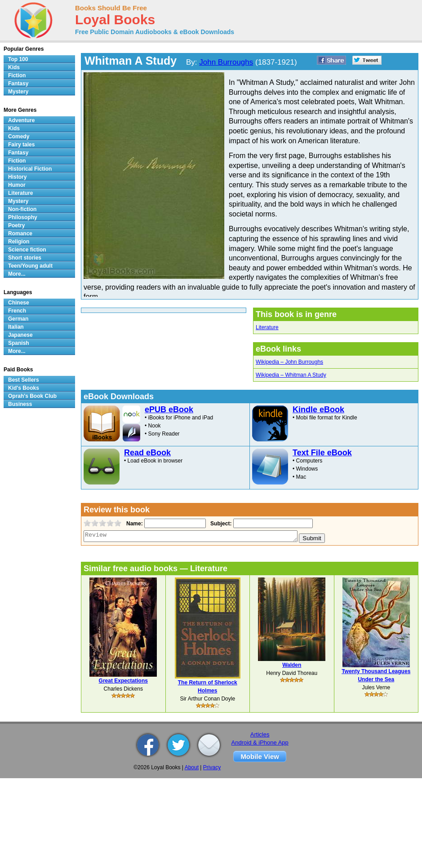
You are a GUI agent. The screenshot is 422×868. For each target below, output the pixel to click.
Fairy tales (21, 145)
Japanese (20, 335)
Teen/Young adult (30, 266)
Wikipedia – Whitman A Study (291, 375)
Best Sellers (24, 380)
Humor (17, 185)
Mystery (18, 92)
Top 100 (18, 59)
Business (20, 404)
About (192, 767)
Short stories (25, 258)
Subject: (220, 524)
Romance (20, 234)
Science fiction (27, 250)
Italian (16, 327)
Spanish (19, 343)
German (18, 319)
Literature (267, 327)
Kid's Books (24, 388)
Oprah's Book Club (32, 396)
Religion (19, 242)
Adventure (21, 120)
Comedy (19, 137)
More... (17, 274)
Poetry (16, 225)
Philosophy (23, 217)
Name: (134, 524)
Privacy (212, 767)
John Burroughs (226, 62)
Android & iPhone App (260, 742)
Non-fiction (22, 209)
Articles (260, 734)
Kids (14, 67)
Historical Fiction (30, 169)
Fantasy (18, 84)
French (17, 311)
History (17, 177)
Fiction (17, 75)
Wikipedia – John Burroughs (289, 362)
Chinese (19, 303)
